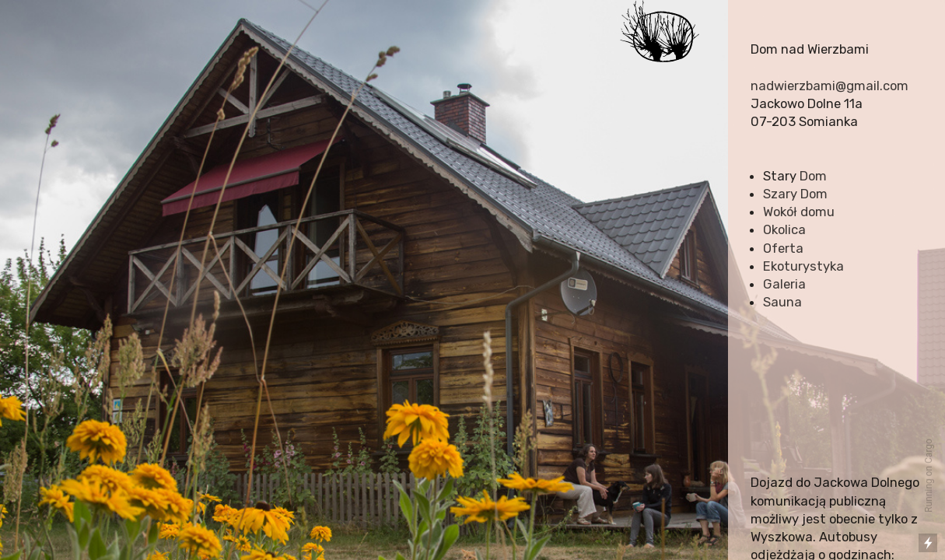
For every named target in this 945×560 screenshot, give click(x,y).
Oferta (783, 248)
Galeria (784, 284)
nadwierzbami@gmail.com (829, 86)
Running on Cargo (929, 476)
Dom (813, 176)
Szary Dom (795, 194)
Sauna (782, 302)
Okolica (784, 229)
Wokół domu (799, 212)
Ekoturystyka (803, 266)
